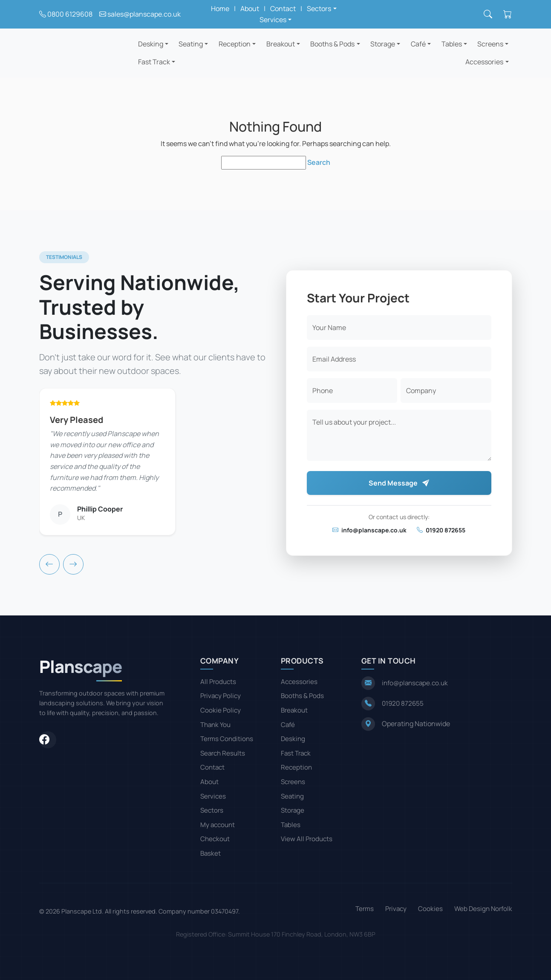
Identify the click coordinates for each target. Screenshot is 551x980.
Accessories (484, 62)
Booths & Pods (332, 44)
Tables (452, 44)
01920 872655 (441, 530)
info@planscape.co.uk (369, 530)
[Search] (488, 14)
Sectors (212, 810)
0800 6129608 (70, 14)
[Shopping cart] (508, 14)
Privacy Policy (221, 696)
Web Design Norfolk (483, 909)
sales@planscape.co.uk (144, 14)
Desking (151, 44)
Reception (235, 44)
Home (220, 9)
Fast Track (154, 62)
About (250, 9)
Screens (490, 44)
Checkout (215, 839)
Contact (283, 9)
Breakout (281, 44)
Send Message (399, 483)
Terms (365, 909)
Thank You (215, 725)
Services (213, 796)
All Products (218, 682)
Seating (191, 44)
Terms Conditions (227, 739)
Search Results (223, 753)
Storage (383, 44)
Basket (211, 853)
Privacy (396, 909)
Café (418, 44)
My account (218, 825)
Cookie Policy (221, 710)
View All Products (307, 839)
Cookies (430, 909)
